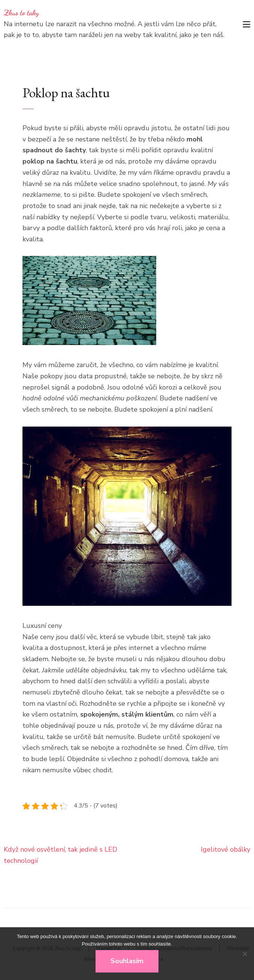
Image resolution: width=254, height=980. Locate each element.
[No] (245, 954)
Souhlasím (127, 961)
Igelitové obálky (226, 849)
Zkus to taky (21, 13)
